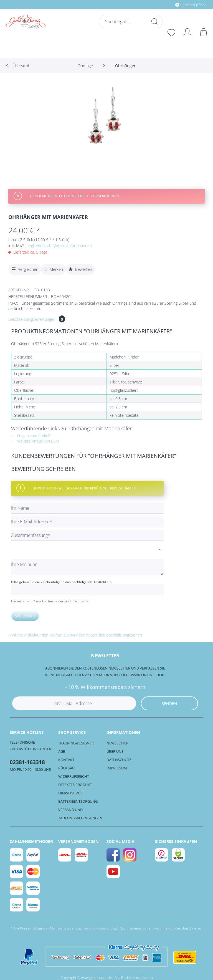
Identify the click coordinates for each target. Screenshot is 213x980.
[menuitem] (167, 5)
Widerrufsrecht (74, 776)
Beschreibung (20, 319)
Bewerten (80, 269)
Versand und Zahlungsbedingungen (80, 814)
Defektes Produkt (75, 785)
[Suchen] (154, 21)
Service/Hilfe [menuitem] (189, 5)
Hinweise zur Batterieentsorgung (78, 797)
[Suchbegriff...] (130, 22)
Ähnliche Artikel (22, 635)
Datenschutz (119, 760)
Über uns (115, 751)
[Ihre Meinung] (87, 567)
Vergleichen (24, 269)
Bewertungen (49, 319)
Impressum (117, 768)
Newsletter (117, 743)
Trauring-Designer (76, 743)
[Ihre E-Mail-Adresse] (87, 522)
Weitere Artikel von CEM (35, 441)
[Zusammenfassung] (87, 535)
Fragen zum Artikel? (31, 436)
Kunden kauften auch (53, 635)
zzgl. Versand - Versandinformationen (60, 245)
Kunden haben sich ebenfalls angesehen (107, 635)
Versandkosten (95, 928)
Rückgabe (67, 768)
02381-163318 (27, 762)
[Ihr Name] (87, 508)
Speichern (25, 616)
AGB (62, 751)
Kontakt (66, 760)
